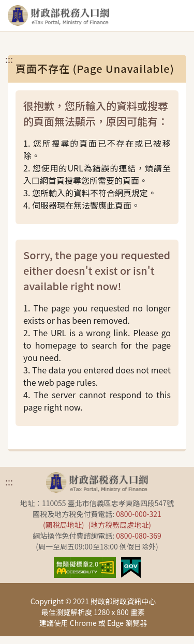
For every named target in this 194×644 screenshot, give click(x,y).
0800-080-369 (138, 536)
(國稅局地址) (63, 525)
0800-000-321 (138, 514)
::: (9, 59)
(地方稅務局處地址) (120, 525)
